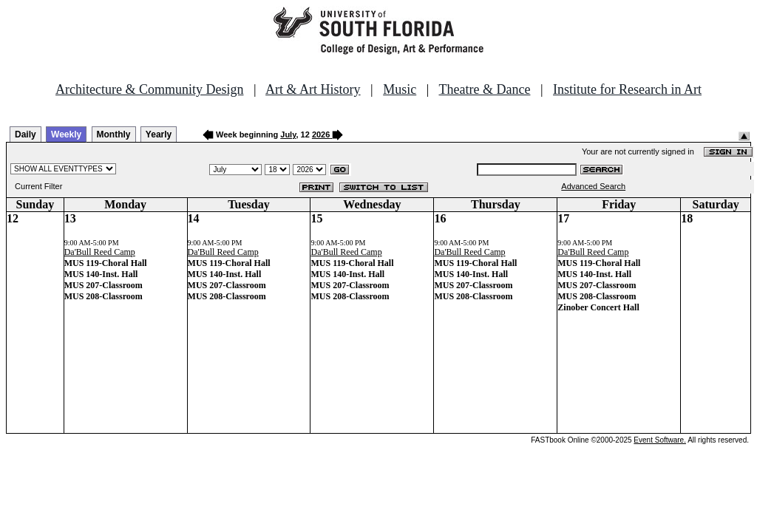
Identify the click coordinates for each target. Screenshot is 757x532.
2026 (321, 134)
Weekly (66, 134)
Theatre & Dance (484, 89)
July (288, 134)
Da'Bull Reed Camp (100, 252)
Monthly (114, 134)
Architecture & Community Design (149, 89)
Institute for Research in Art (627, 89)
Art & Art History (313, 89)
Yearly (159, 134)
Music (400, 89)
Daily (26, 134)
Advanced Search (593, 186)
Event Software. (660, 440)
